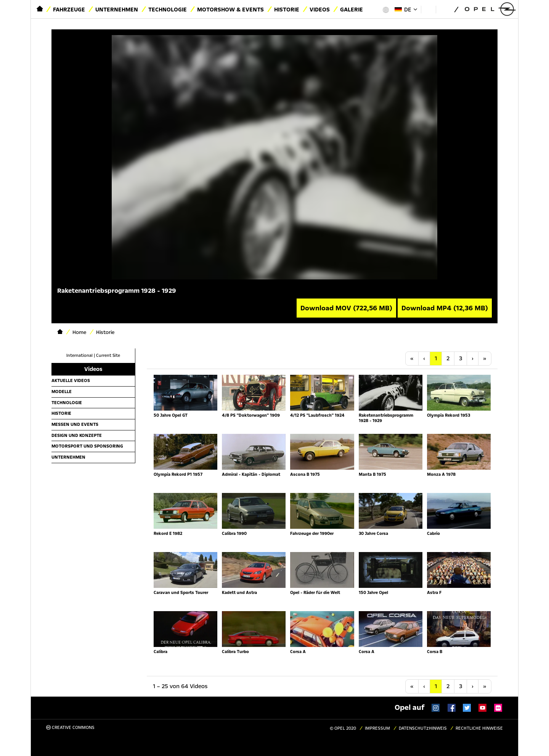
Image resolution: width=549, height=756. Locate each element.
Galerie (352, 10)
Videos (320, 10)
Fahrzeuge (69, 10)
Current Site (108, 356)
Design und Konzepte (77, 435)
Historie (287, 10)
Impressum (377, 728)
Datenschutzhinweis (423, 728)
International (79, 356)
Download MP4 (445, 308)
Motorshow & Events (230, 10)
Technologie (168, 10)
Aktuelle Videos (71, 380)
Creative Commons (70, 728)
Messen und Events (75, 424)
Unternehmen (117, 10)
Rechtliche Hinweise (479, 728)
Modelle (62, 392)
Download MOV (346, 308)
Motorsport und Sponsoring (87, 446)
